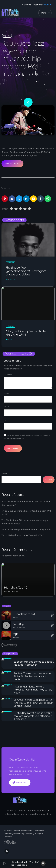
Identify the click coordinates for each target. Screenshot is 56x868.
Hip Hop (7, 36)
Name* (7, 393)
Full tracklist (9, 645)
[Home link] (20, 13)
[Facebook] (7, 851)
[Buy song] (52, 615)
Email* (7, 407)
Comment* (8, 374)
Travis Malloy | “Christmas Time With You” (23, 535)
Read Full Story (12, 164)
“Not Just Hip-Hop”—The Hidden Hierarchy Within (26, 529)
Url (5, 420)
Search (4, 474)
